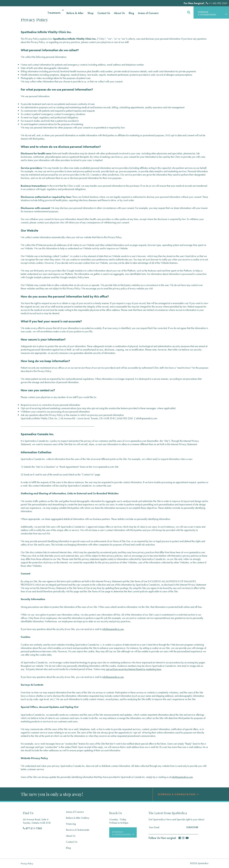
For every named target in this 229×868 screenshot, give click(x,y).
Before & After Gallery (78, 818)
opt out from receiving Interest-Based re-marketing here (134, 669)
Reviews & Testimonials (78, 830)
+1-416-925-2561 (217, 3)
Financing (71, 824)
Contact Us (72, 842)
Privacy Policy (27, 864)
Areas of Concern (75, 812)
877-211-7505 (32, 828)
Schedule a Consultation (180, 794)
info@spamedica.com (113, 629)
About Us (71, 836)
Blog (68, 848)
